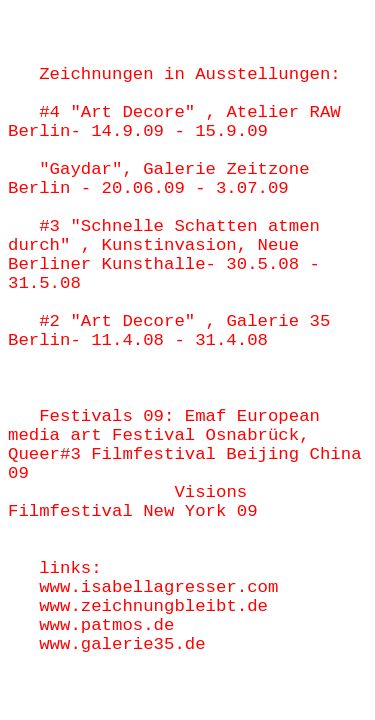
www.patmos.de (106, 625)
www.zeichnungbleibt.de (153, 606)
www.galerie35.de (122, 644)
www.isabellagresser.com (158, 587)
